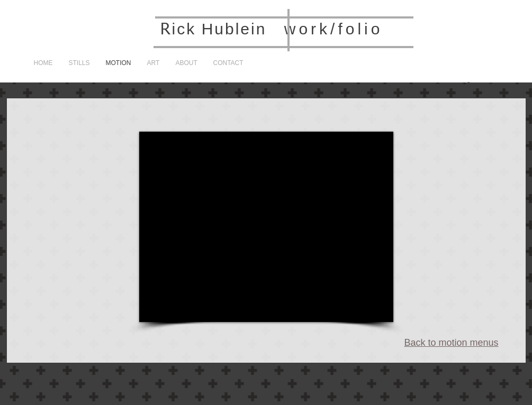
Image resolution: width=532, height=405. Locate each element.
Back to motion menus (452, 343)
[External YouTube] (266, 227)
